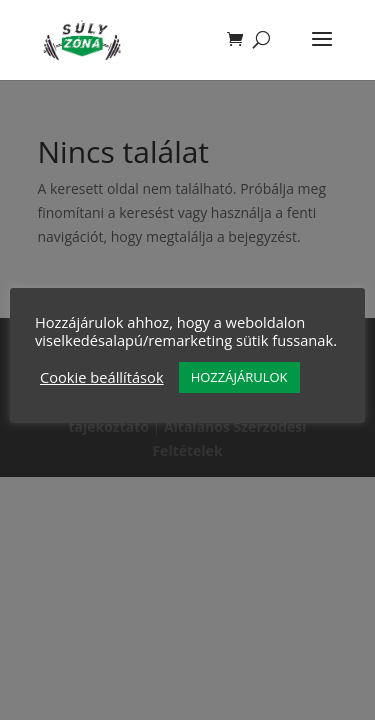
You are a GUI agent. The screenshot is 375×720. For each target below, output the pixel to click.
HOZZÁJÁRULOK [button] (239, 377)
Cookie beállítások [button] (102, 377)
